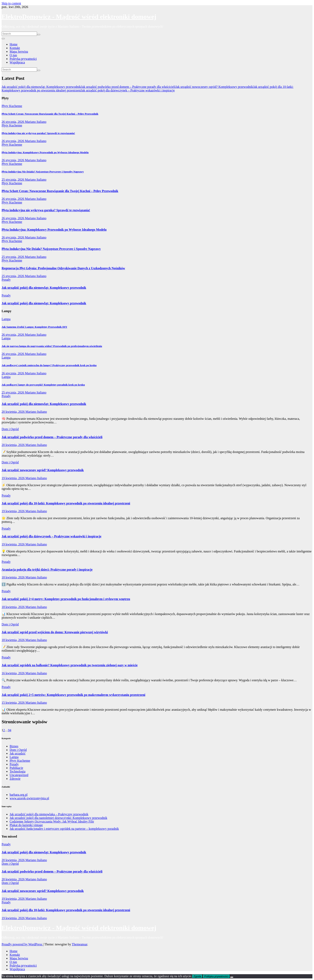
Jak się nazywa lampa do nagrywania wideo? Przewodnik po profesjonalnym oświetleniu (52, 346)
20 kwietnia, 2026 (14, 412)
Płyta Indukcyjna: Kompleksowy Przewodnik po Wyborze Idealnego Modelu (45, 152)
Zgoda (197, 976)
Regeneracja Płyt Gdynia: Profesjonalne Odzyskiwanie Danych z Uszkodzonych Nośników (63, 268)
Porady (6, 280)
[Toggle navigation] (3, 39)
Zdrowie (15, 779)
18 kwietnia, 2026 (14, 577)
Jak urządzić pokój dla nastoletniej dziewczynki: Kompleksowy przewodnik (58, 818)
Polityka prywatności (23, 59)
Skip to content (11, 3)
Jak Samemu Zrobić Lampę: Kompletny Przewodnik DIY (34, 327)
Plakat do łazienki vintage (26, 825)
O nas (13, 55)
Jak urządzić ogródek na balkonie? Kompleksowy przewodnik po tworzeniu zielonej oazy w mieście (70, 665)
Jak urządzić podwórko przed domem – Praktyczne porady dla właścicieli (52, 437)
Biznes (14, 746)
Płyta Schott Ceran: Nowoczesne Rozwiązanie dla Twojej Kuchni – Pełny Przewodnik (50, 114)
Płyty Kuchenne (12, 106)
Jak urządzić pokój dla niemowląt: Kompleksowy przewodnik (44, 288)
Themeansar (79, 944)
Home (14, 44)
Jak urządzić (18, 753)
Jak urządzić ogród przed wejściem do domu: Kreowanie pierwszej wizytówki (55, 632)
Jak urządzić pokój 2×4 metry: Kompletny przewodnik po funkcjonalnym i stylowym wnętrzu (66, 599)
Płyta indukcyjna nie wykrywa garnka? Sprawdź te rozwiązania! (38, 133)
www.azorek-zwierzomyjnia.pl (29, 798)
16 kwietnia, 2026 (14, 673)
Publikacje (16, 768)
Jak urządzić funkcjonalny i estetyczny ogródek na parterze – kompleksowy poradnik (64, 829)
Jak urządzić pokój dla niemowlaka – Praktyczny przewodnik (49, 814)
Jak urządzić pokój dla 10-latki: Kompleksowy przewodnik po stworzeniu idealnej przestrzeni (66, 503)
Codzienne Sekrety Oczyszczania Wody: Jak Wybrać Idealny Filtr (52, 821)
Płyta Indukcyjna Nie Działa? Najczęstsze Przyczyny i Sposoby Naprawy (43, 172)
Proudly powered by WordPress (22, 944)
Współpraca (17, 62)
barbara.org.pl (19, 795)
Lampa (6, 319)
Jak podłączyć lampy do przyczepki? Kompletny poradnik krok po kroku (43, 385)
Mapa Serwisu (19, 52)
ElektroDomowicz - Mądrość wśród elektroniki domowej (79, 17)
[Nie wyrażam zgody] (232, 977)
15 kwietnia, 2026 (14, 703)
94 (10, 730)
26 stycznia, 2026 (13, 122)
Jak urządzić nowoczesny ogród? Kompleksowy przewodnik (43, 470)
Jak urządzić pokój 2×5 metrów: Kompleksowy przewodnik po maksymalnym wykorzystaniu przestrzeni (73, 695)
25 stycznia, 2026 (13, 180)
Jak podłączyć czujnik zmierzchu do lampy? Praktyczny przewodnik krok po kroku (49, 365)
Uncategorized (19, 775)
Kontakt (15, 48)
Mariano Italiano (36, 122)
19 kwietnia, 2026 (14, 478)
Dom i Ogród (10, 429)
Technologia (18, 771)
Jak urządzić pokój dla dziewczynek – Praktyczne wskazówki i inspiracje (51, 536)
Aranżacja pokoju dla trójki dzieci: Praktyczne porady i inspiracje (47, 570)
